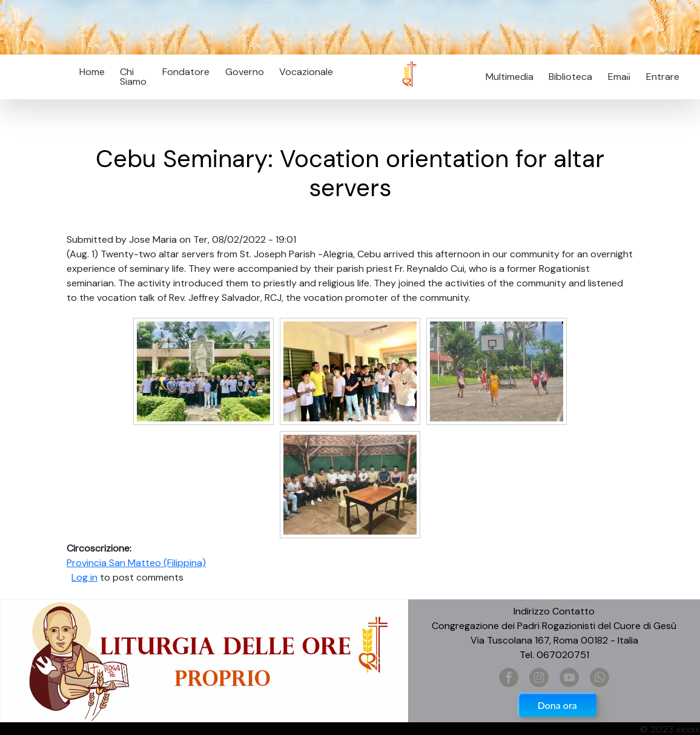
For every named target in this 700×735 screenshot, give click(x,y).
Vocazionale (306, 72)
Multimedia (510, 77)
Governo (245, 72)
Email (616, 77)
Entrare (663, 77)
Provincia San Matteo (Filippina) (136, 563)
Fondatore (186, 72)
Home (92, 72)
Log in (84, 577)
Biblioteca (570, 77)
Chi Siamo (133, 77)
